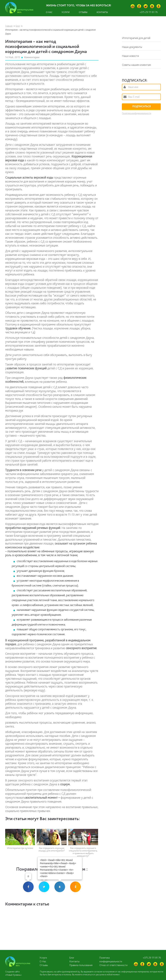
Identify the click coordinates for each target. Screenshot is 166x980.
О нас (49, 12)
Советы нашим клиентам (136, 65)
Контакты (102, 12)
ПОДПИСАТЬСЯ (141, 106)
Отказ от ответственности (113, 965)
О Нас (43, 961)
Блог (18, 26)
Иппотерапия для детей (136, 38)
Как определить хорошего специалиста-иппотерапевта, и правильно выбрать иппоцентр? (83, 852)
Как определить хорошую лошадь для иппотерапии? (52, 849)
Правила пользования (81, 965)
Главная (9, 26)
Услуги (66, 12)
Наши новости (130, 56)
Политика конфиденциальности (136, 113)
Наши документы (132, 47)
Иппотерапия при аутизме (20, 848)
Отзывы (83, 12)
